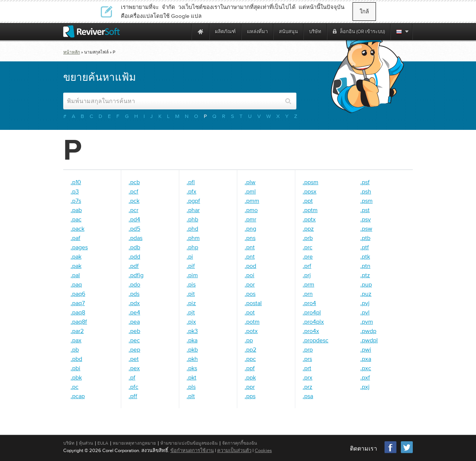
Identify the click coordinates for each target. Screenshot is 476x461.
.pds (134, 294)
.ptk (365, 256)
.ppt (308, 201)
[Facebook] (391, 452)
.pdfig (136, 275)
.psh (366, 191)
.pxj (365, 387)
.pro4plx (313, 321)
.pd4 (134, 219)
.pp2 (250, 349)
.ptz (365, 275)
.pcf (134, 191)
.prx (308, 377)
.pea (134, 321)
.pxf (365, 377)
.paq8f (79, 321)
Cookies (263, 450)
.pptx (309, 219)
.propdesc (316, 340)
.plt (191, 396)
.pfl (191, 182)
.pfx (192, 191)
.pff (133, 396)
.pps (250, 396)
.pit (191, 294)
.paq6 (78, 294)
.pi (190, 256)
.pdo (134, 284)
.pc (75, 387)
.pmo (251, 210)
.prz (308, 387)
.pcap (78, 396)
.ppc (250, 359)
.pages (79, 247)
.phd (192, 228)
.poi (250, 275)
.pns (250, 238)
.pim (192, 275)
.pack (78, 228)
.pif (191, 266)
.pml (250, 191)
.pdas (136, 238)
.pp (249, 340)
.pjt (191, 312)
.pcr (134, 210)
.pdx (134, 303)
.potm (252, 321)
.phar (193, 210)
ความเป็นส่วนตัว (234, 450)
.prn (308, 294)
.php (192, 247)
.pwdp (368, 331)
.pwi (366, 349)
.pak (76, 256)
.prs (307, 359)
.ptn (365, 266)
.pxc (366, 368)
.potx (251, 331)
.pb (75, 349)
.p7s (76, 201)
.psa (308, 396)
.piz (191, 303)
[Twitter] (407, 452)
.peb (134, 331)
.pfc (134, 387)
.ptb (365, 238)
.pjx (191, 321)
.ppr (250, 387)
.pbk (76, 377)
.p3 (75, 191)
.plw (250, 182)
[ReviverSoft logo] (91, 31)
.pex (134, 368)
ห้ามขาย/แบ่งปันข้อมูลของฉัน (189, 443)
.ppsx (310, 191)
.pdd (134, 256)
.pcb (134, 182)
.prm (308, 284)
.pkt (192, 377)
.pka (192, 340)
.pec (134, 340)
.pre (308, 256)
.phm (193, 238)
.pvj (365, 303)
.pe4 (134, 312)
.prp (308, 349)
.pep (134, 349)
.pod (250, 266)
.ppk (250, 377)
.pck (134, 201)
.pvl (365, 312)
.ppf (250, 368)
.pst (365, 210)
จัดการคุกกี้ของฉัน (239, 443)
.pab (76, 210)
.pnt (250, 247)
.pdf (134, 266)
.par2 (77, 331)
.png (250, 228)
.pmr (250, 219)
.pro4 (309, 303)
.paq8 (78, 312)
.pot (250, 312)
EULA (103, 443)
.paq (76, 284)
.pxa (366, 359)
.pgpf (193, 201)
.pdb (134, 247)
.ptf (365, 247)
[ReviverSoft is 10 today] (184, 31)
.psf (365, 182)
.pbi (75, 368)
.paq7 (78, 303)
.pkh (192, 359)
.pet (134, 359)
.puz (366, 294)
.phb (192, 219)
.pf (132, 377)
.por (250, 284)
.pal (75, 275)
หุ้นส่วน (86, 443)
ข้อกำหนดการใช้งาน (192, 450)
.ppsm (311, 182)
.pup (366, 284)
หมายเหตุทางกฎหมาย (134, 443)
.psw (366, 228)
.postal (253, 303)
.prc (308, 247)
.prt (307, 368)
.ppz (308, 228)
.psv (366, 219)
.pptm (310, 210)
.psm (366, 201)
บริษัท (69, 443)
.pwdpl (369, 340)
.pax (76, 340)
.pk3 (192, 331)
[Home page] (200, 31)
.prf (307, 266)
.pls (191, 387)
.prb (308, 238)
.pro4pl (312, 312)
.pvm (367, 321)
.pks (192, 368)
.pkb (192, 349)
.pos (250, 294)
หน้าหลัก (72, 52)
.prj (307, 275)
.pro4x (311, 331)
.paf (75, 238)
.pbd (76, 359)
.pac (76, 219)
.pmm (252, 201)
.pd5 (134, 228)
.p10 (76, 182)
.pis (191, 284)
